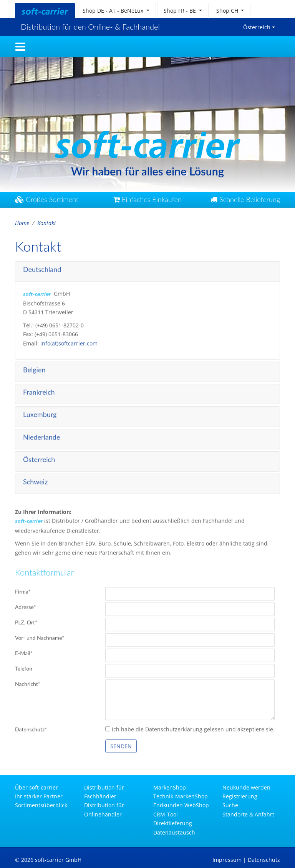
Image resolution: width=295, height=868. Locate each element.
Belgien (34, 368)
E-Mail (24, 652)
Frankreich (39, 391)
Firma (23, 590)
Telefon (24, 667)
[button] (116, 11)
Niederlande (41, 435)
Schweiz (35, 480)
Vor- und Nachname (40, 636)
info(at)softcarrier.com (69, 341)
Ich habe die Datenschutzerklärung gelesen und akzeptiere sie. (190, 727)
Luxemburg (40, 413)
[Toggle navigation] (20, 47)
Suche (230, 805)
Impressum (227, 860)
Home (22, 223)
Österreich (257, 27)
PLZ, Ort (26, 621)
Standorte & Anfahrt (248, 814)
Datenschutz (31, 727)
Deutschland (42, 267)
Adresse (26, 605)
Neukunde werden (246, 787)
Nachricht (28, 682)
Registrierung (240, 796)
